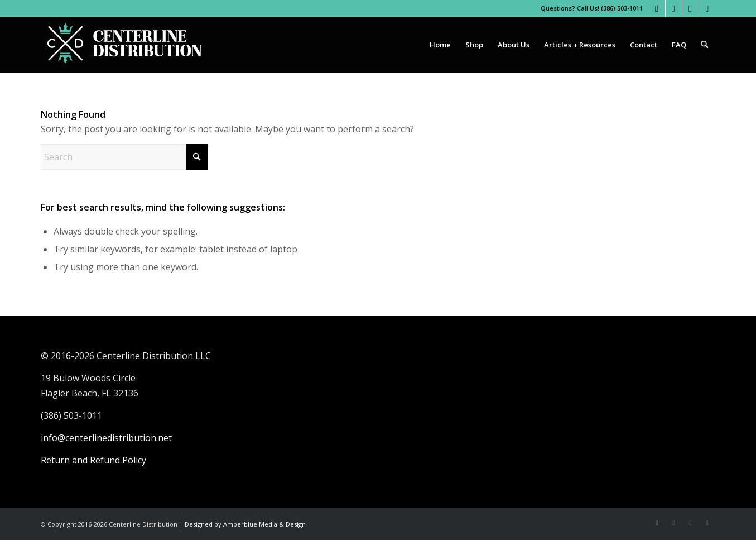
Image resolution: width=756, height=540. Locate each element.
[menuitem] (440, 45)
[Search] (704, 45)
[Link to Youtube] (690, 8)
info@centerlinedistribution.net (106, 438)
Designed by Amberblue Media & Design (245, 524)
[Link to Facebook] (657, 8)
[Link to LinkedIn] (707, 8)
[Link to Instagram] (674, 8)
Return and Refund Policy (93, 460)
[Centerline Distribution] (124, 45)
